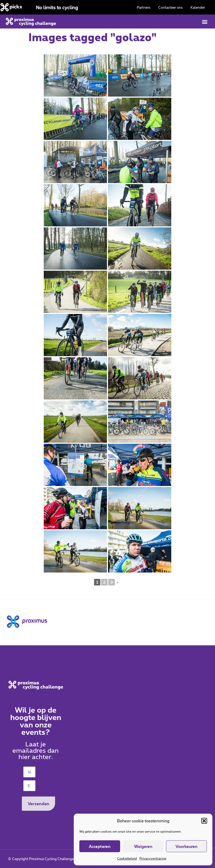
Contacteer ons (170, 7)
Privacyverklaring (153, 858)
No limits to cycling (57, 7)
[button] (204, 821)
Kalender (198, 7)
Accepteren (100, 846)
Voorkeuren (186, 846)
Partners (144, 7)
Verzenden (38, 803)
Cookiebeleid (127, 858)
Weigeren (143, 846)
